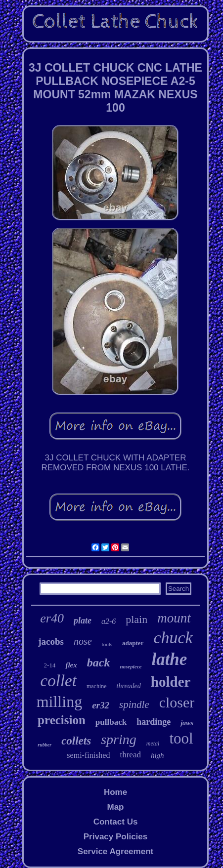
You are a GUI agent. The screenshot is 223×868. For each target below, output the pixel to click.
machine (97, 686)
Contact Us (116, 822)
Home (115, 792)
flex (71, 665)
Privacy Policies (115, 837)
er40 (52, 618)
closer (177, 702)
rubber (45, 745)
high (157, 755)
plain (136, 619)
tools (107, 644)
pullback (111, 722)
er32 (101, 705)
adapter (133, 643)
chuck (173, 638)
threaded (129, 686)
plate (83, 620)
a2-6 (109, 621)
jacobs (51, 641)
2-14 (50, 665)
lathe (169, 659)
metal (153, 744)
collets (76, 741)
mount (174, 618)
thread (130, 755)
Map (115, 807)
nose (83, 641)
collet (59, 681)
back (99, 662)
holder (171, 682)
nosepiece (131, 666)
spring (119, 739)
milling (59, 702)
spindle (134, 704)
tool (181, 738)
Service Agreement (115, 851)
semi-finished (88, 755)
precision (62, 720)
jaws (187, 723)
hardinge (154, 722)
